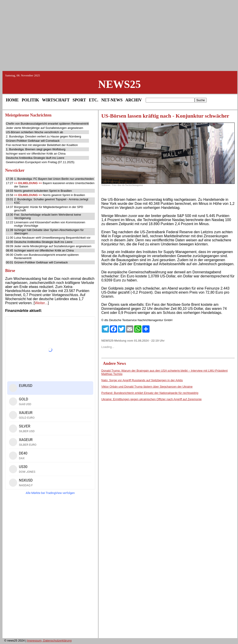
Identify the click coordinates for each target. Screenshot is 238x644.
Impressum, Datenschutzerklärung (49, 641)
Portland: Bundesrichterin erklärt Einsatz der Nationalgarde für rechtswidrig (150, 393)
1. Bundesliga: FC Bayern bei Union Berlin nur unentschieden (54, 179)
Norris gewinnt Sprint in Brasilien (64, 195)
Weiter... (41, 303)
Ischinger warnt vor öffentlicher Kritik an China (36, 154)
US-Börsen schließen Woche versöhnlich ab (34, 132)
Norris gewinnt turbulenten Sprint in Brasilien (43, 191)
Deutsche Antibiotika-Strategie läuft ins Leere (35, 158)
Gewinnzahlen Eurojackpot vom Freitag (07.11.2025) (40, 162)
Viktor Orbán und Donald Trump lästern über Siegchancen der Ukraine (147, 387)
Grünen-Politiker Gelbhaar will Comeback (33, 141)
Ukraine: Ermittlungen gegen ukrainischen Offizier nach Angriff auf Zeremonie (151, 399)
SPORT (79, 100)
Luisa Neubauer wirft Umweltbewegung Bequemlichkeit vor (52, 238)
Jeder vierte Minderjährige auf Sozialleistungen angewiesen (44, 128)
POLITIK (31, 100)
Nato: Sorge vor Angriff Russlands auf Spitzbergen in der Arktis (142, 380)
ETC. (94, 100)
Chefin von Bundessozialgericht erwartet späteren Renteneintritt (47, 124)
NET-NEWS (112, 100)
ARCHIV (134, 100)
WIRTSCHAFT (56, 100)
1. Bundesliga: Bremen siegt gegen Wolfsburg (36, 149)
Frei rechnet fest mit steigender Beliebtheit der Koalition (42, 145)
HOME (12, 100)
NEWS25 (119, 84)
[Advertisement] (119, 35)
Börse (10, 271)
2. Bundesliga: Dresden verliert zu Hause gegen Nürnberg (43, 136)
